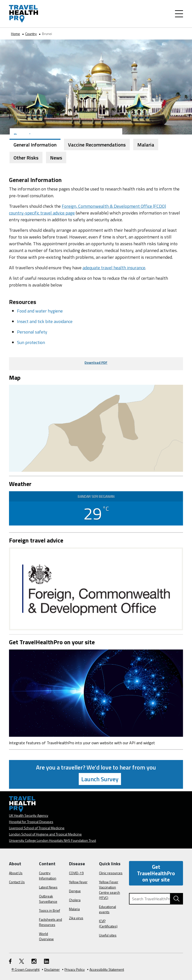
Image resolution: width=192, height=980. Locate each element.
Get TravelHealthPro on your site (156, 873)
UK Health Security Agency (29, 815)
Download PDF (96, 362)
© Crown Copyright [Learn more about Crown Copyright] (25, 969)
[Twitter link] (21, 961)
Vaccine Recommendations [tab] (97, 145)
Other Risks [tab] (26, 158)
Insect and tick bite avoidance (45, 321)
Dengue (75, 891)
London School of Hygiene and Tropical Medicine (45, 834)
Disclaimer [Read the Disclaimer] (51, 969)
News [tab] (56, 158)
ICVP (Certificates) (108, 923)
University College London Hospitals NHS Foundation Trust (52, 840)
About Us (16, 873)
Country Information (48, 875)
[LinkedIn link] (46, 961)
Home (15, 34)
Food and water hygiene (40, 311)
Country (31, 34)
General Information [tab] (35, 145)
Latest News (48, 887)
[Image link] (96, 693)
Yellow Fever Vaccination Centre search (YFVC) (109, 890)
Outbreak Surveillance (48, 899)
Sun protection (31, 342)
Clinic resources (111, 873)
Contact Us (17, 882)
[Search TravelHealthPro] (156, 899)
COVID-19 (76, 873)
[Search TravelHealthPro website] (176, 899)
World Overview (46, 936)
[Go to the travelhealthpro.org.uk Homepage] (23, 14)
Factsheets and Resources (50, 922)
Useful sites (108, 935)
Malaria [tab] (146, 145)
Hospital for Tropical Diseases (31, 822)
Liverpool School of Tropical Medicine (37, 828)
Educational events (107, 909)
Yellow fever (78, 882)
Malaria (74, 909)
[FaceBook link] (10, 961)
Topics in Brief (49, 910)
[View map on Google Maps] (96, 428)
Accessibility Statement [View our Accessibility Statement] (106, 969)
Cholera (75, 900)
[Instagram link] (34, 961)
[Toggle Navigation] (179, 14)
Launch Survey (100, 779)
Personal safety (32, 332)
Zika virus (76, 918)
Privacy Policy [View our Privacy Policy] (73, 969)
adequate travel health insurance (114, 268)
